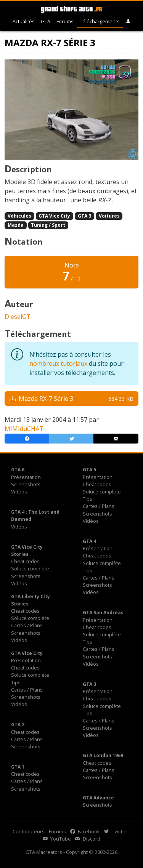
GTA (46, 21)
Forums (65, 21)
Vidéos (19, 492)
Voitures (109, 216)
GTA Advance (98, 798)
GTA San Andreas (103, 613)
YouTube (57, 839)
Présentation (26, 477)
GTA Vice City (54, 216)
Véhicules (19, 216)
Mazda (16, 225)
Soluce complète (102, 492)
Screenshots (26, 484)
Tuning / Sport (48, 225)
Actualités (24, 21)
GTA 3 (84, 216)
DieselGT (18, 317)
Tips (88, 499)
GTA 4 (89, 541)
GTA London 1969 (103, 755)
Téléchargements (100, 21)
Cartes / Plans (99, 506)
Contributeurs (29, 831)
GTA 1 (18, 767)
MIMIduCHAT (24, 429)
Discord (88, 839)
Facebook (85, 831)
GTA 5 (89, 470)
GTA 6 (18, 470)
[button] (128, 22)
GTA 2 (18, 725)
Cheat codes (97, 484)
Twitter (116, 831)
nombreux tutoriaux (58, 364)
